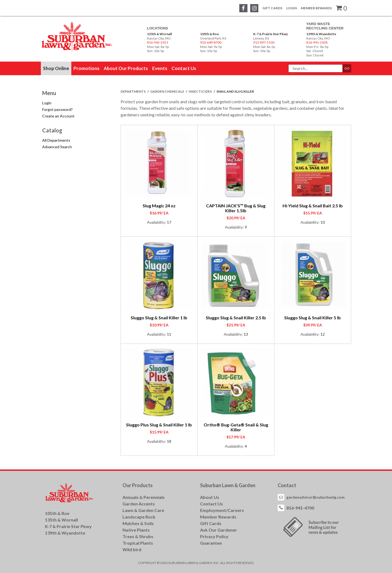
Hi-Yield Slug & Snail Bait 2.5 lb (313, 206)
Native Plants (136, 530)
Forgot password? (57, 109)
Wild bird (132, 549)
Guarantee (211, 543)
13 (246, 334)
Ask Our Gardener (219, 530)
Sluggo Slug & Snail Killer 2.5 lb (236, 318)
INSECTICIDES (200, 91)
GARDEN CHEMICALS (167, 91)
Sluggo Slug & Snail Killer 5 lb (313, 318)
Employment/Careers (222, 510)
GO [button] (347, 68)
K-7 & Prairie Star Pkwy (270, 34)
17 (169, 222)
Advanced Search (57, 147)
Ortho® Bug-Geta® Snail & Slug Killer (236, 427)
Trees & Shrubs (138, 536)
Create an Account (58, 116)
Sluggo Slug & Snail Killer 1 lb (159, 318)
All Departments (56, 140)
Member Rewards (316, 8)
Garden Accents (139, 504)
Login (292, 8)
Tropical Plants (138, 543)
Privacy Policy (214, 536)
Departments (133, 91)
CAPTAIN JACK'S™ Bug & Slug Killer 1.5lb (236, 208)
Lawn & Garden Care (143, 510)
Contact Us (212, 504)
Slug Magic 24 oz (159, 206)
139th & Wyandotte (321, 34)
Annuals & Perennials (144, 497)
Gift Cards (272, 8)
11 (169, 334)
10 (323, 222)
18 (169, 441)
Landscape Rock (139, 517)
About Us (210, 497)
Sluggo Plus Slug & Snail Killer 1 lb (159, 425)
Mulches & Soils (138, 523)
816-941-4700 (300, 508)
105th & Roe (209, 34)
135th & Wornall (159, 34)
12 (323, 334)
